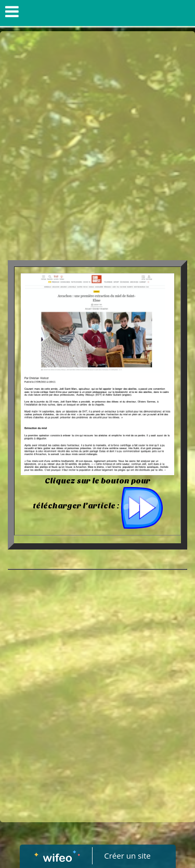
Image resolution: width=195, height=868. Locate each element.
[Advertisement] (97, 134)
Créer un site (127, 856)
